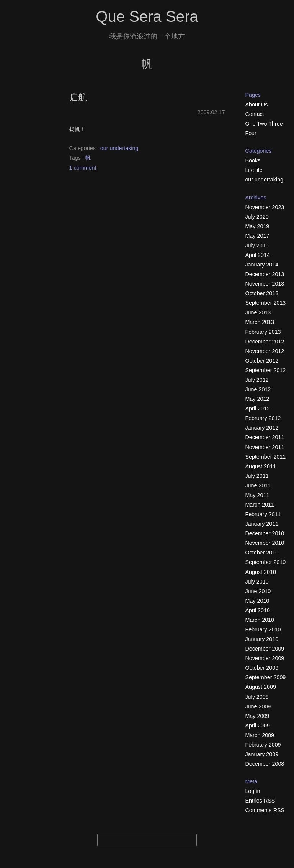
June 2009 (258, 706)
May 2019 (257, 226)
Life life (254, 170)
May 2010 (257, 601)
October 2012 (262, 361)
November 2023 (265, 207)
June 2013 (258, 312)
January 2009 (262, 754)
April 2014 (257, 255)
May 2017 (257, 236)
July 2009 (257, 697)
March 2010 (260, 620)
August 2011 (260, 466)
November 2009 (265, 658)
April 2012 (257, 409)
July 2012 (257, 380)
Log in (252, 791)
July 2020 (257, 217)
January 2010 (262, 639)
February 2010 (263, 629)
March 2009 (260, 735)
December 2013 (265, 274)
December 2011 (265, 437)
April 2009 (257, 726)
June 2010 (258, 591)
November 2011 (265, 447)
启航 (78, 97)
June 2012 (258, 389)
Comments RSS (265, 810)
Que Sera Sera (147, 17)
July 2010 (257, 582)
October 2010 (262, 553)
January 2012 (262, 428)
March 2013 (260, 322)
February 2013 (263, 332)
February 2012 (263, 418)
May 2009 (257, 716)
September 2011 (265, 457)
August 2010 (260, 572)
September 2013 (265, 303)
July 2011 (257, 476)
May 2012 (257, 399)
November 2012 (265, 351)
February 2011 (263, 514)
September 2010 (265, 562)
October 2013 (262, 293)
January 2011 (262, 524)
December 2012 (265, 342)
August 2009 (260, 687)
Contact (254, 114)
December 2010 (265, 533)
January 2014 (262, 265)
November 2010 (265, 543)
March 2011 (260, 505)
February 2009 (263, 745)
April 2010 (257, 610)
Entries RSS (260, 801)
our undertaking (119, 148)
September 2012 (265, 370)
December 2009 (265, 649)
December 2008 (265, 764)
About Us (256, 105)
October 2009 (262, 668)
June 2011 (258, 485)
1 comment (83, 168)
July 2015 (257, 245)
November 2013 (265, 284)
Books (253, 160)
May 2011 (257, 495)
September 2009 (265, 677)
